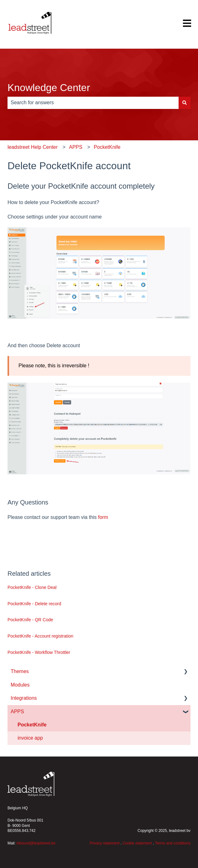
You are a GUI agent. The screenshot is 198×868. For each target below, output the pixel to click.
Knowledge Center (49, 88)
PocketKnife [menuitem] (32, 725)
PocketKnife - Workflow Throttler (39, 652)
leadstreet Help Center (33, 147)
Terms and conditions (173, 843)
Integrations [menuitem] (24, 698)
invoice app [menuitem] (30, 738)
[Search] (185, 103)
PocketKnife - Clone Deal (32, 587)
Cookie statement (137, 843)
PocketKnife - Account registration (40, 636)
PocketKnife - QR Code (30, 620)
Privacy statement (104, 843)
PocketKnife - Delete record (34, 604)
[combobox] (93, 103)
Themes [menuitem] (20, 671)
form (103, 517)
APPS (76, 147)
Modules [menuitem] (20, 685)
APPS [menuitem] (17, 712)
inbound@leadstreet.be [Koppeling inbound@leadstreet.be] (36, 843)
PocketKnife (107, 147)
